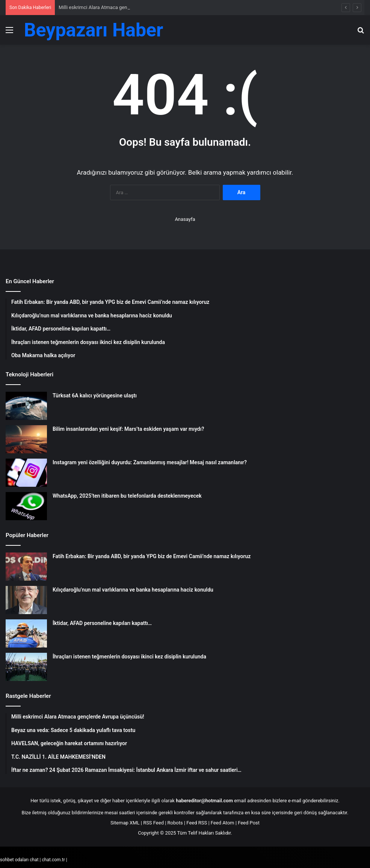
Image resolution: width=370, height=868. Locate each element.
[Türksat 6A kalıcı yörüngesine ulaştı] (26, 406)
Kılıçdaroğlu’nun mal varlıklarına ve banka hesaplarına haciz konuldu (133, 590)
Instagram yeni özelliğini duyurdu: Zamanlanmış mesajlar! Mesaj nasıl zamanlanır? (150, 462)
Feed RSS (197, 823)
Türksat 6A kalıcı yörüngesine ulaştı (95, 396)
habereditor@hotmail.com (204, 801)
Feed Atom (223, 823)
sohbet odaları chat (19, 860)
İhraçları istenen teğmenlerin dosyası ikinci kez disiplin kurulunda (129, 657)
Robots (175, 823)
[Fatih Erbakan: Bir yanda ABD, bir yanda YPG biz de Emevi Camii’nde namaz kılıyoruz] (26, 567)
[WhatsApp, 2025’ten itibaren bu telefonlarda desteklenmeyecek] (26, 506)
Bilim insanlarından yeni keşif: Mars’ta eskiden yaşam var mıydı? (128, 429)
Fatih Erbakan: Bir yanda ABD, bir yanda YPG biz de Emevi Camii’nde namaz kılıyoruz (152, 556)
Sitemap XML (125, 823)
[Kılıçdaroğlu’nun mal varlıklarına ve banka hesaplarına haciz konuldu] (26, 600)
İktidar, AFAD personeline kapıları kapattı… (102, 623)
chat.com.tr (53, 860)
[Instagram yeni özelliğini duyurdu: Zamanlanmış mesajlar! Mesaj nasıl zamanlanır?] (26, 473)
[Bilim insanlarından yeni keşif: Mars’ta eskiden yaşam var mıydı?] (26, 439)
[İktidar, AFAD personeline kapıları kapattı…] (26, 633)
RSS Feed (153, 823)
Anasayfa (185, 219)
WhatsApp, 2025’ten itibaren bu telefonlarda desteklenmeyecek (127, 496)
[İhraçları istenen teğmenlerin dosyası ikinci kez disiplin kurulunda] (26, 667)
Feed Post (249, 823)
